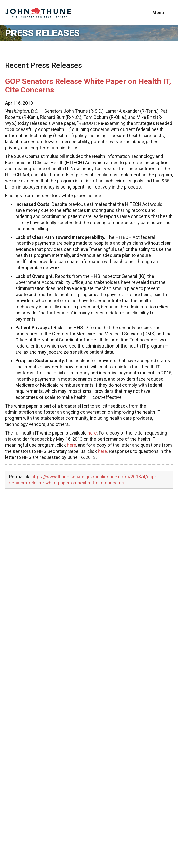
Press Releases (42, 33)
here (92, 433)
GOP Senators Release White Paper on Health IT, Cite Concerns (88, 85)
